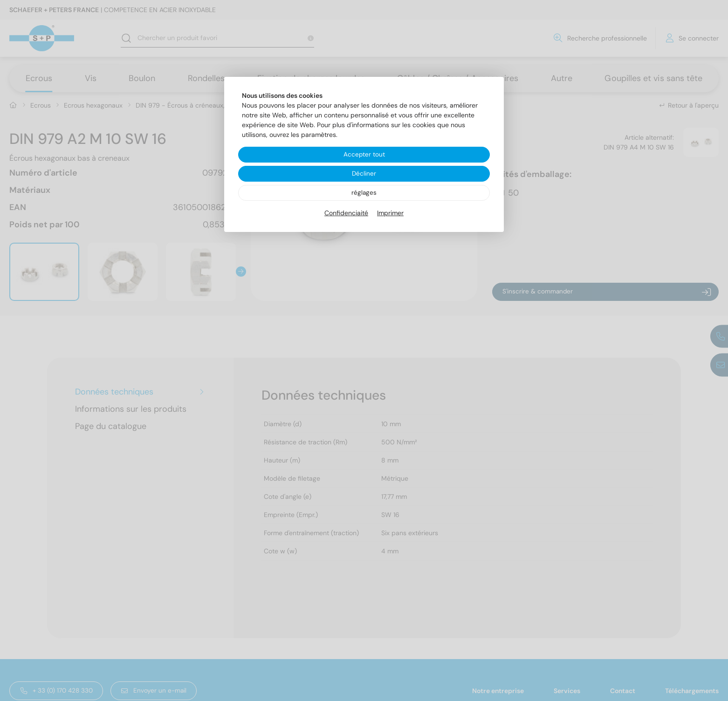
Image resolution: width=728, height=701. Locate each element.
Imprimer (390, 214)
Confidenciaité (346, 214)
